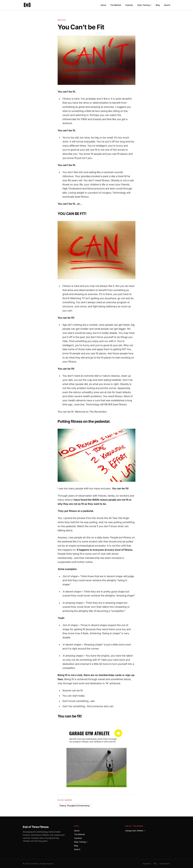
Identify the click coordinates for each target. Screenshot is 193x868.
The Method (116, 5)
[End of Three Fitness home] (27, 5)
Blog (158, 5)
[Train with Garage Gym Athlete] (96, 757)
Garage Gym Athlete (135, 831)
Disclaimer (147, 864)
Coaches (129, 5)
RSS (155, 864)
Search (167, 5)
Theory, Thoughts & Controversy (75, 806)
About (103, 5)
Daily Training (144, 5)
